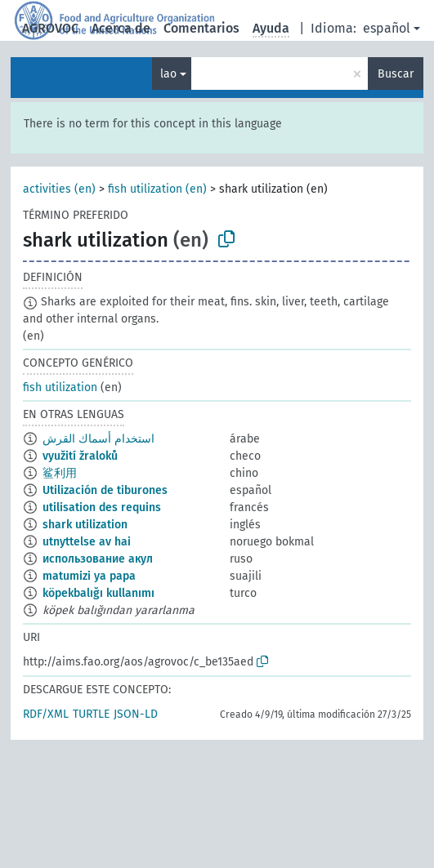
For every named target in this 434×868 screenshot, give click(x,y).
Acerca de (121, 28)
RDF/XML (46, 714)
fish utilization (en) (157, 189)
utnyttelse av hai (87, 542)
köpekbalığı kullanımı (98, 593)
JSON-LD (136, 714)
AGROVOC (50, 28)
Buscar (396, 74)
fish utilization (60, 387)
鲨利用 (60, 473)
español (387, 28)
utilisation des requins (102, 507)
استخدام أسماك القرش (98, 439)
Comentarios (201, 28)
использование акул (98, 559)
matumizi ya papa (89, 576)
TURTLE (91, 714)
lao (168, 74)
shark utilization (85, 525)
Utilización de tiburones (105, 490)
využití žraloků (80, 456)
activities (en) (59, 189)
